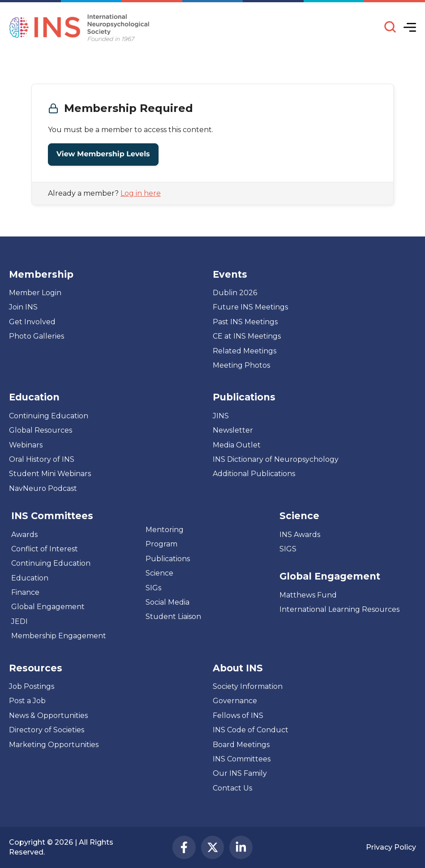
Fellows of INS (238, 715)
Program (161, 544)
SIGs (153, 588)
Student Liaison (173, 617)
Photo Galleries (36, 336)
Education (30, 578)
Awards (24, 535)
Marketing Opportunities (54, 745)
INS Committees (52, 516)
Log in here (141, 193)
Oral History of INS (42, 459)
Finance (25, 592)
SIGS (288, 549)
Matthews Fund (308, 595)
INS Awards (300, 535)
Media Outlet (237, 445)
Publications (168, 559)
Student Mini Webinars (50, 474)
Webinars (26, 445)
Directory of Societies (47, 730)
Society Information (248, 686)
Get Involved (32, 322)
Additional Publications (254, 474)
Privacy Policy (391, 847)
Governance (235, 701)
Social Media (167, 602)
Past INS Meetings (245, 322)
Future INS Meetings (250, 307)
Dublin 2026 (235, 293)
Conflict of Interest (45, 549)
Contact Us (232, 788)
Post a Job (27, 701)
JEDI (19, 621)
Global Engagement (48, 607)
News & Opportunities (48, 715)
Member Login (35, 293)
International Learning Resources (339, 609)
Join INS (23, 307)
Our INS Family (240, 773)
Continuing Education (49, 416)
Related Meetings (245, 351)
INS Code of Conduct (251, 730)
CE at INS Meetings (247, 336)
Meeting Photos (241, 365)
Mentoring (165, 530)
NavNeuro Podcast (43, 488)
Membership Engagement (59, 636)
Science (159, 573)
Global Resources (41, 430)
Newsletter (233, 430)
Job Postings (32, 686)
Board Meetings (241, 745)
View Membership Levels (103, 154)
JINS (221, 416)
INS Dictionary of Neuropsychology (276, 459)
